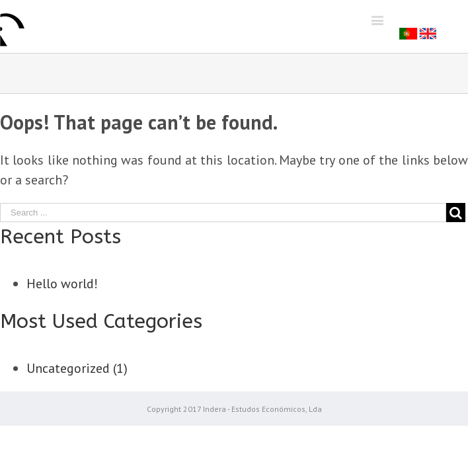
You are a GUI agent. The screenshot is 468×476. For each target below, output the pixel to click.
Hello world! (62, 284)
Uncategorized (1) (77, 368)
